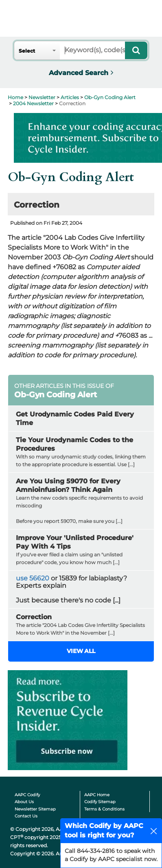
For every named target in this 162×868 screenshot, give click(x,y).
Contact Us (26, 816)
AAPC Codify (27, 795)
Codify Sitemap (100, 802)
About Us (24, 802)
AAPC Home (97, 795)
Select (27, 51)
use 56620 (33, 578)
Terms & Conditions (104, 809)
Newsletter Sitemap (35, 809)
